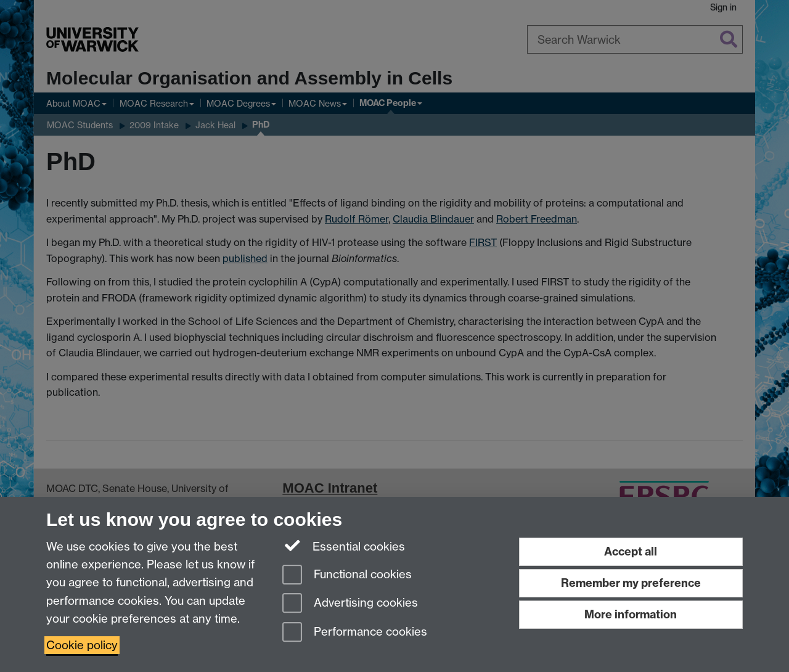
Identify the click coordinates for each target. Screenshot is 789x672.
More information (631, 614)
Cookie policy (82, 645)
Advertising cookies (350, 604)
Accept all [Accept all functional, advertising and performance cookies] (631, 551)
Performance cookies (355, 633)
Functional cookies (347, 576)
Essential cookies (344, 546)
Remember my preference (631, 583)
